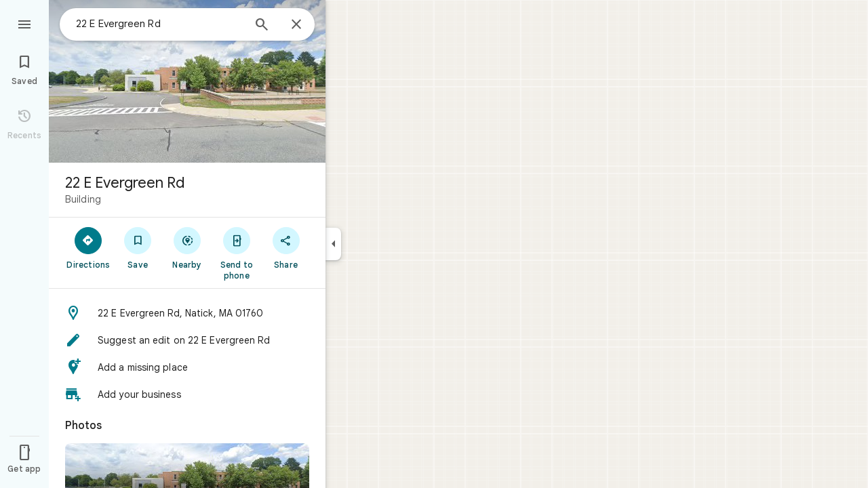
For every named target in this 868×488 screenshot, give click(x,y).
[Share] (286, 247)
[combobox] (159, 24)
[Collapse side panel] (333, 244)
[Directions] (88, 247)
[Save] (138, 247)
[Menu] (24, 23)
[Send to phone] (236, 253)
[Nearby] (188, 247)
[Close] (296, 25)
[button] (187, 313)
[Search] (262, 26)
